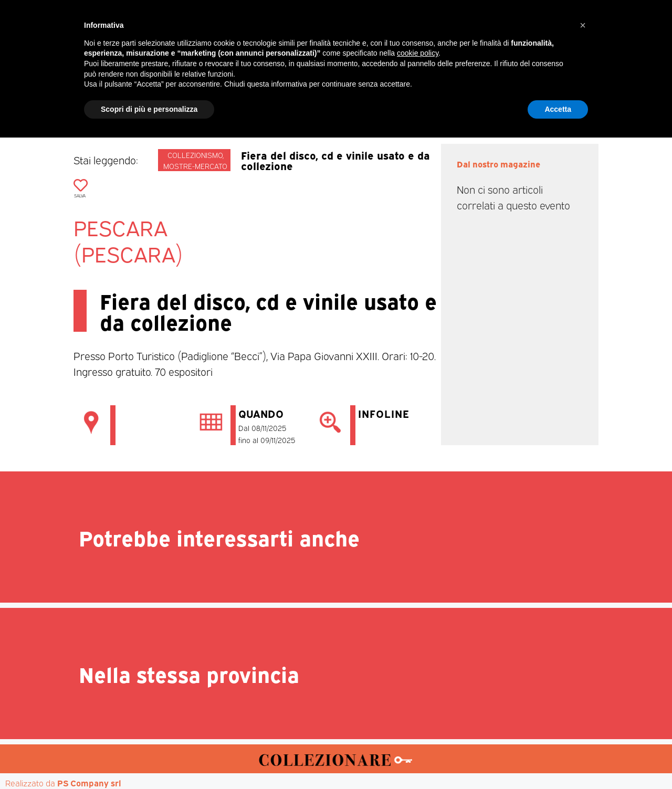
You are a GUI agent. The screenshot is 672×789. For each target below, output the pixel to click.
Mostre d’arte (396, 100)
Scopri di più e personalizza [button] (149, 760)
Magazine (180, 100)
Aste (452, 100)
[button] (583, 677)
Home (128, 100)
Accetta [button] (558, 760)
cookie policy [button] (418, 704)
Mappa (494, 100)
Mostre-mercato (195, 166)
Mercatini (239, 100)
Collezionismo (195, 155)
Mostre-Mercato (313, 100)
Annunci (544, 100)
